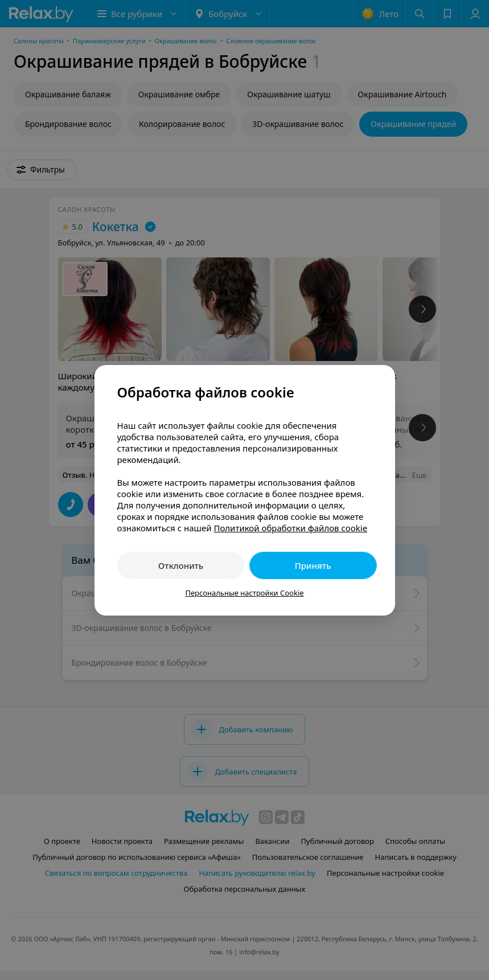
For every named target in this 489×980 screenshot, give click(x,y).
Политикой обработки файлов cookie (290, 528)
